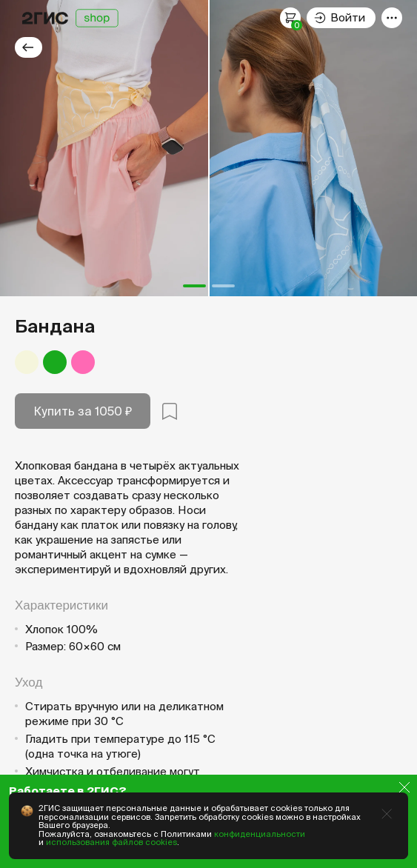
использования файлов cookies (111, 842)
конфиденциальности (260, 834)
